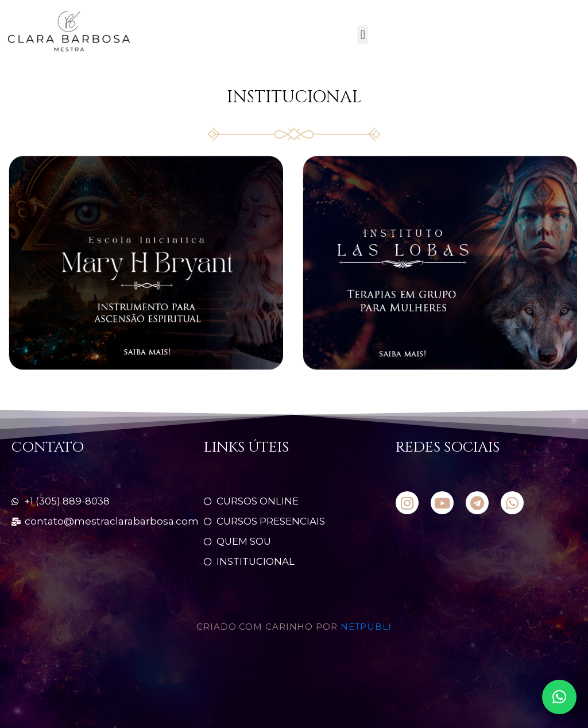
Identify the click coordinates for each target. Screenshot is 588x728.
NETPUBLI (366, 627)
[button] (363, 35)
